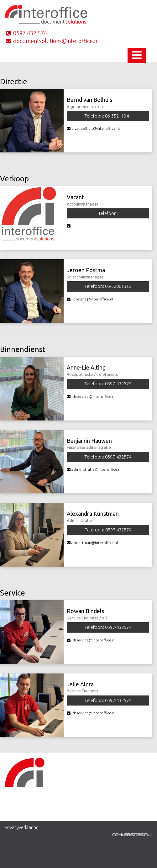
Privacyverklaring (22, 827)
